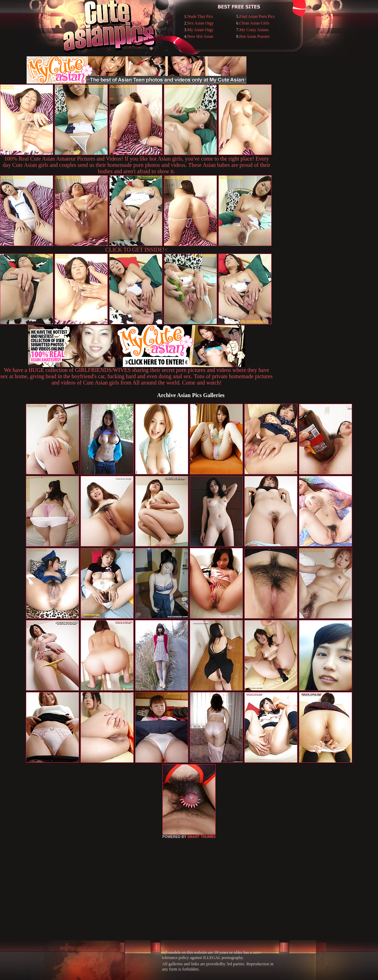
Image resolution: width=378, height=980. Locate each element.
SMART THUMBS (201, 837)
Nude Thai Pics (200, 16)
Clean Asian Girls (254, 23)
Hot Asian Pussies (255, 36)
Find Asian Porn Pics (257, 16)
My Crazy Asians (254, 30)
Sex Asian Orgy (201, 23)
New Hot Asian (200, 36)
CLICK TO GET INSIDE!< (136, 250)
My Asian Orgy (200, 30)
